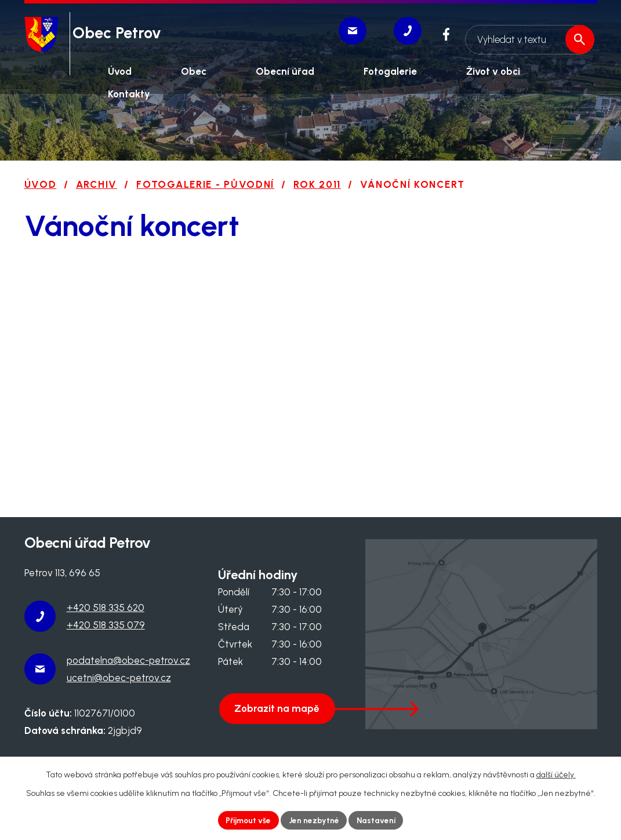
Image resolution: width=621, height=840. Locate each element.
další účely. (556, 774)
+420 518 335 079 (106, 625)
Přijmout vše (247, 820)
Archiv (97, 184)
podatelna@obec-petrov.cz (128, 660)
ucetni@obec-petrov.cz (119, 678)
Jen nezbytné (314, 820)
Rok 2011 (317, 184)
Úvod (41, 184)
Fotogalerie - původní (205, 184)
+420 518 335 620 (106, 608)
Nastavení (378, 820)
